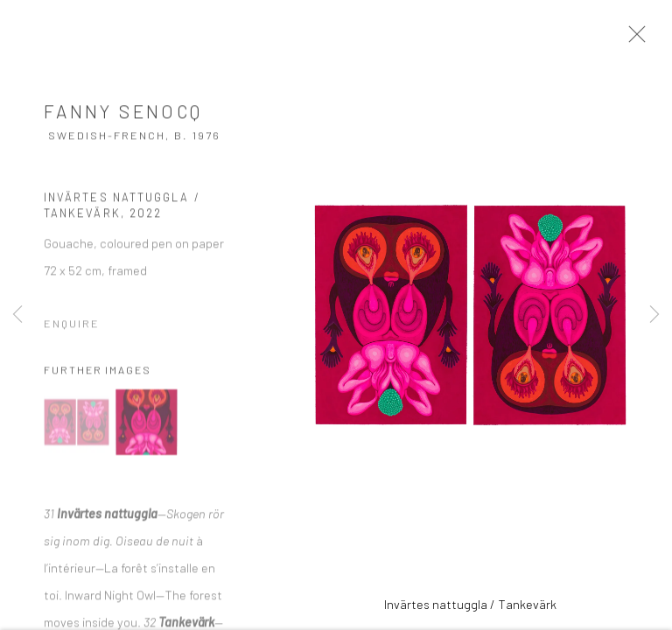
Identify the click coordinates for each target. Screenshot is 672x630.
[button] (77, 428)
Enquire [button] (72, 329)
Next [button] (654, 315)
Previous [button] (17, 315)
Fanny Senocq (123, 117)
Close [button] (645, 39)
